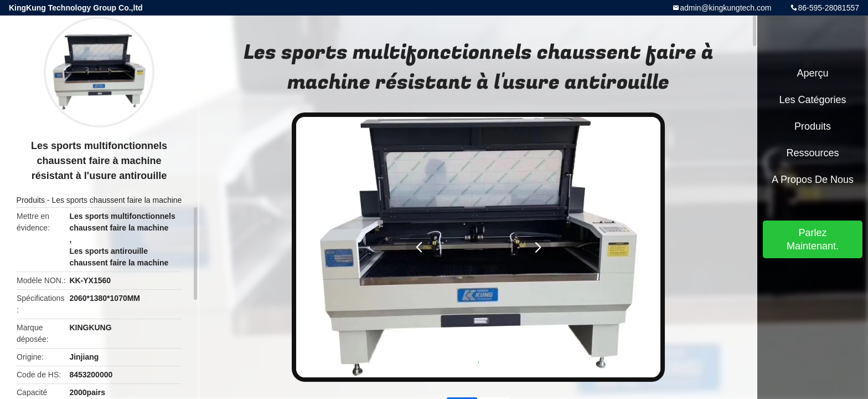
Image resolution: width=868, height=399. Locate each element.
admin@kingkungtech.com (725, 8)
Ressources (812, 153)
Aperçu (812, 73)
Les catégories (812, 100)
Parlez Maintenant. (813, 239)
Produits (31, 200)
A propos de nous (813, 180)
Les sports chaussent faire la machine (117, 200)
